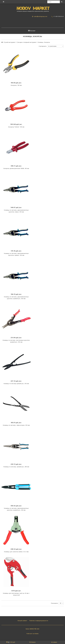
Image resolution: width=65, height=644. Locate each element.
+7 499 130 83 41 (58, 17)
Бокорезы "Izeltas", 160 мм (16, 127)
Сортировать (43, 46)
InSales (37, 634)
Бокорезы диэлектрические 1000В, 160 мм (16, 169)
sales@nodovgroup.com (41, 17)
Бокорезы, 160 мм (16, 85)
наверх (54, 642)
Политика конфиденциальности (38, 621)
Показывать (55, 603)
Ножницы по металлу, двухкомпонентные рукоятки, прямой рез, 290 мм (16, 509)
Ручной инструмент (10, 42)
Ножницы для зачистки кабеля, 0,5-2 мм (16, 552)
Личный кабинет (22, 621)
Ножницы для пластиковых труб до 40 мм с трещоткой (16, 594)
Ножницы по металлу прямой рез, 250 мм (16, 384)
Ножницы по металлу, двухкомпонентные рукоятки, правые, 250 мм (16, 254)
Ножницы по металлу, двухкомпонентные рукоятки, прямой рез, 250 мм (16, 298)
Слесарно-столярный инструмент (27, 42)
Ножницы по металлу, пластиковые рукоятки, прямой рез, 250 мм (16, 341)
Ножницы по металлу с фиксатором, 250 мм (16, 425)
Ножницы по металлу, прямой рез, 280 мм (16, 467)
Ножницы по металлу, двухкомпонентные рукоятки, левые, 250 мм (16, 211)
